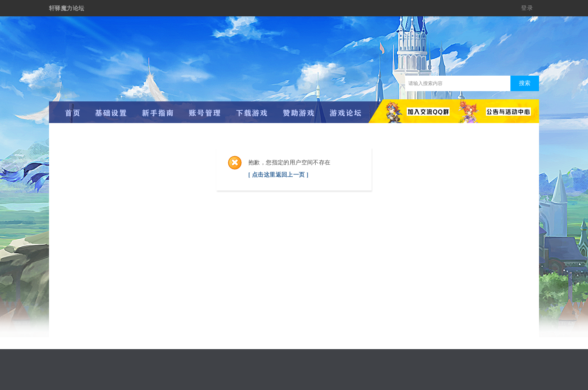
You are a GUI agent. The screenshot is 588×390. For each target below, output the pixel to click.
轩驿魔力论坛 (67, 8)
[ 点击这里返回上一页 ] (278, 175)
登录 (527, 8)
